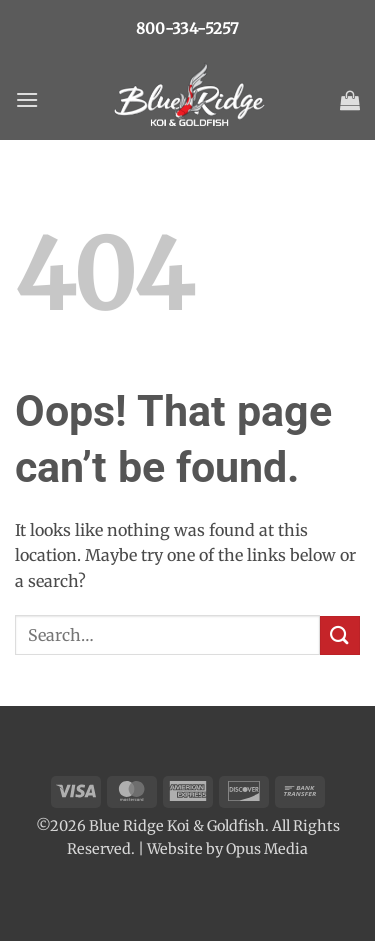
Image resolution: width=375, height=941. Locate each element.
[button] (27, 99)
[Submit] (340, 635)
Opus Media (267, 849)
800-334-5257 (187, 28)
